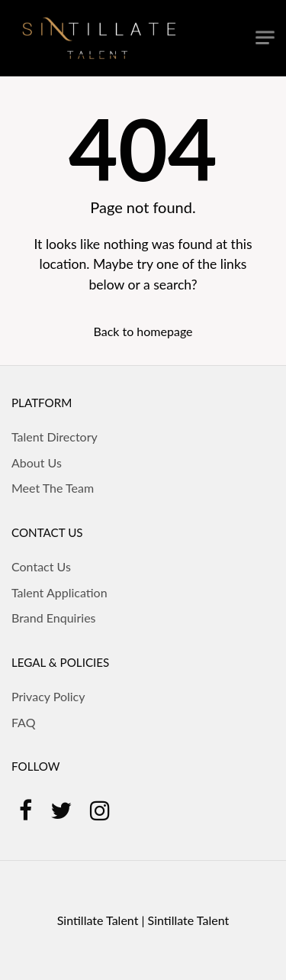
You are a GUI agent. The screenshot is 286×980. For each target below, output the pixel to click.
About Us (37, 463)
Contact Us (41, 566)
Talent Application (59, 592)
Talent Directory (55, 437)
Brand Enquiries (54, 618)
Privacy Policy (48, 696)
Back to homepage (143, 331)
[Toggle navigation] (265, 38)
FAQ (23, 722)
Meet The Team (53, 488)
